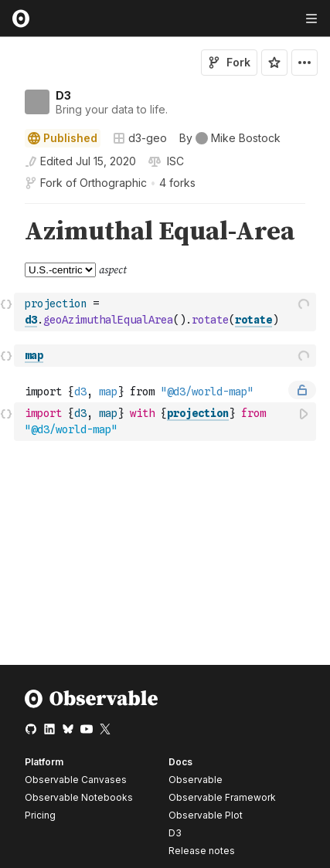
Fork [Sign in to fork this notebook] (229, 62)
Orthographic (113, 183)
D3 (63, 95)
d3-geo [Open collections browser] (140, 138)
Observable (196, 780)
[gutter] (7, 232)
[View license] (174, 161)
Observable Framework (222, 797)
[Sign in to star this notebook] (274, 63)
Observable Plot (206, 815)
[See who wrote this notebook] (230, 138)
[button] (7, 210)
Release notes (202, 851)
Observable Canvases (76, 780)
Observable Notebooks (79, 797)
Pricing (40, 815)
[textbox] (167, 312)
